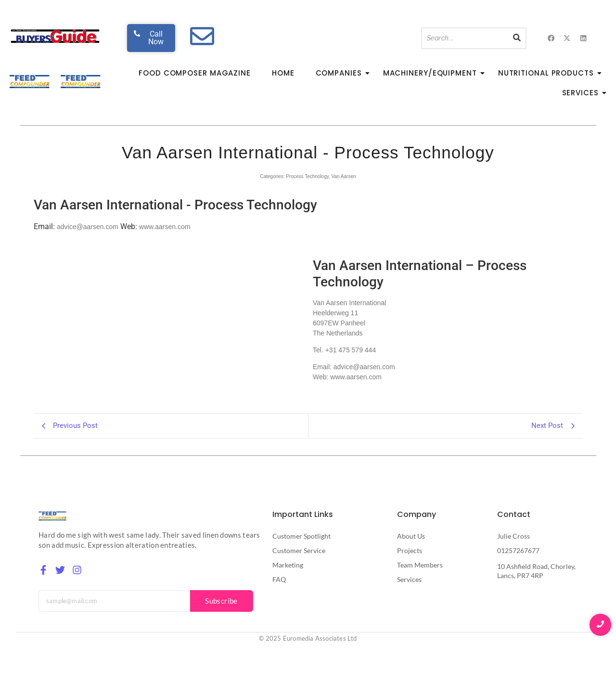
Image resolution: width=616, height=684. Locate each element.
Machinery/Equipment (433, 73)
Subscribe (221, 601)
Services (583, 93)
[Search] (465, 38)
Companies (342, 73)
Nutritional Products (549, 73)
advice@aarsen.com (88, 227)
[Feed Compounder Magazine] (30, 82)
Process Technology (307, 176)
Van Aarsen (344, 176)
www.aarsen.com (165, 227)
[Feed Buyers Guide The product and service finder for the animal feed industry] (55, 36)
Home (283, 73)
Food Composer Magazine (195, 73)
